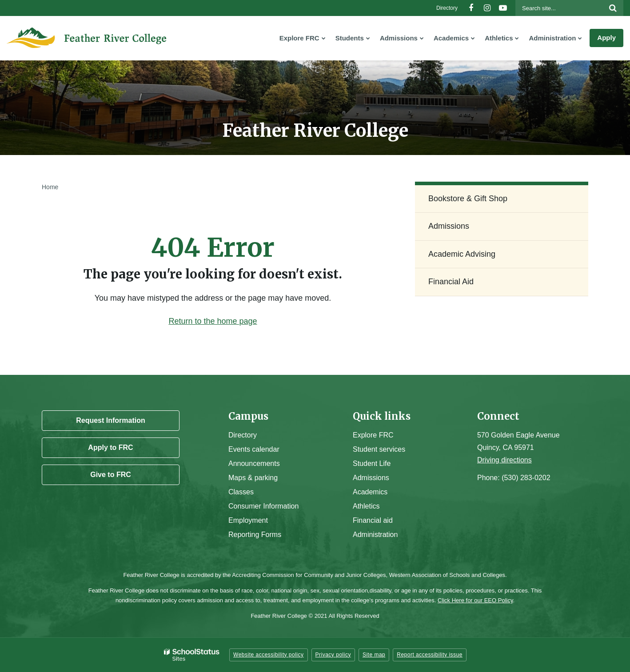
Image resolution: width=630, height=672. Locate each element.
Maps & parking (253, 478)
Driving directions (504, 460)
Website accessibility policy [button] (269, 655)
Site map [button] (374, 655)
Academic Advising (462, 254)
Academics (370, 492)
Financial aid (373, 520)
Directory (447, 8)
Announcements (254, 463)
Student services (379, 449)
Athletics (366, 506)
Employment (248, 520)
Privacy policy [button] (333, 655)
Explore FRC (373, 435)
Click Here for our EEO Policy (475, 600)
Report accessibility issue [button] (430, 655)
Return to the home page (213, 321)
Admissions (449, 226)
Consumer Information (263, 506)
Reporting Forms (255, 535)
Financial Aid (451, 282)
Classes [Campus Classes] (241, 492)
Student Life (372, 463)
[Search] (613, 8)
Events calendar (254, 449)
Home (50, 187)
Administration (375, 535)
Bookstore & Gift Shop (468, 199)
